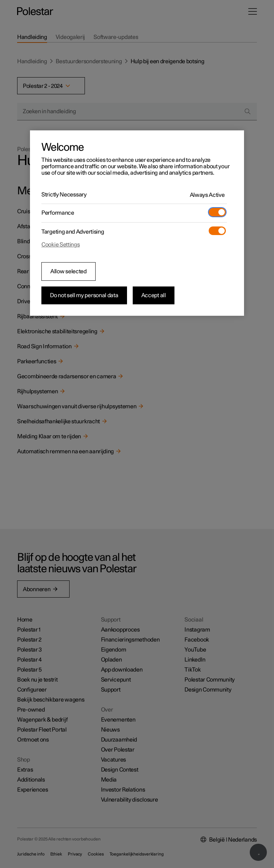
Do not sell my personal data (84, 295)
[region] (137, 223)
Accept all (154, 295)
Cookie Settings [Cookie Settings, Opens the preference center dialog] (61, 245)
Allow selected (68, 271)
